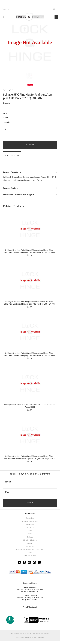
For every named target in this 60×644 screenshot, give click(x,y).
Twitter (19, 562)
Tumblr (39, 562)
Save (31, 85)
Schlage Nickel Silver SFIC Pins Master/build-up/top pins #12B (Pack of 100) (29, 406)
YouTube (29, 562)
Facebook (24, 562)
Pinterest (34, 562)
